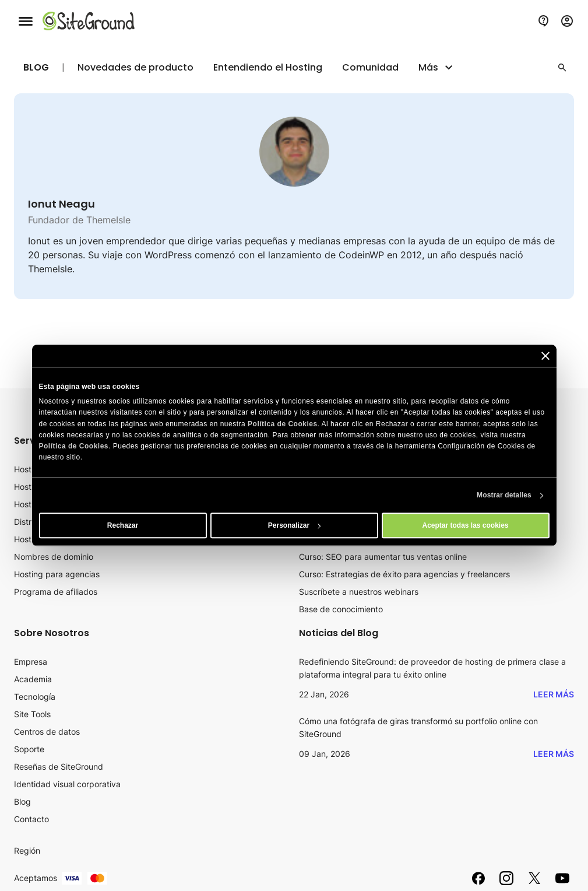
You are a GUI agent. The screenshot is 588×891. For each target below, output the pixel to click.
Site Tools (32, 714)
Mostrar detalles (504, 496)
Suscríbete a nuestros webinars (359, 592)
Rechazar (123, 526)
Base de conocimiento (341, 609)
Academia (33, 679)
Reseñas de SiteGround (59, 767)
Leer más (554, 694)
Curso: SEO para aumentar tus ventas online (383, 557)
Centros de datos (47, 732)
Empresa (31, 662)
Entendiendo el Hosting (268, 68)
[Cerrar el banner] (545, 356)
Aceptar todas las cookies (465, 526)
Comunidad (370, 68)
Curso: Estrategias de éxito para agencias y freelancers (404, 574)
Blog (36, 67)
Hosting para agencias (57, 574)
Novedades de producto (135, 68)
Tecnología (35, 697)
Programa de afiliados (56, 592)
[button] (562, 68)
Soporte (29, 749)
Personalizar (295, 526)
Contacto (31, 819)
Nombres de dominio (54, 557)
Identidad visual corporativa (67, 784)
